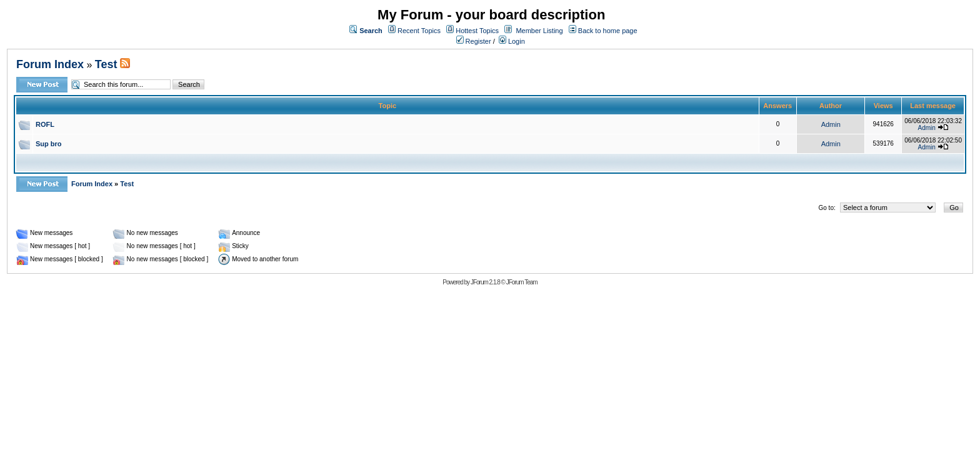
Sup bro (49, 144)
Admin (831, 124)
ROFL (45, 124)
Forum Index (50, 64)
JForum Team (522, 282)
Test (106, 64)
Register (474, 41)
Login (512, 41)
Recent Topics (419, 31)
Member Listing (539, 31)
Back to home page (608, 31)
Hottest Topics (477, 31)
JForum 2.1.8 (485, 282)
